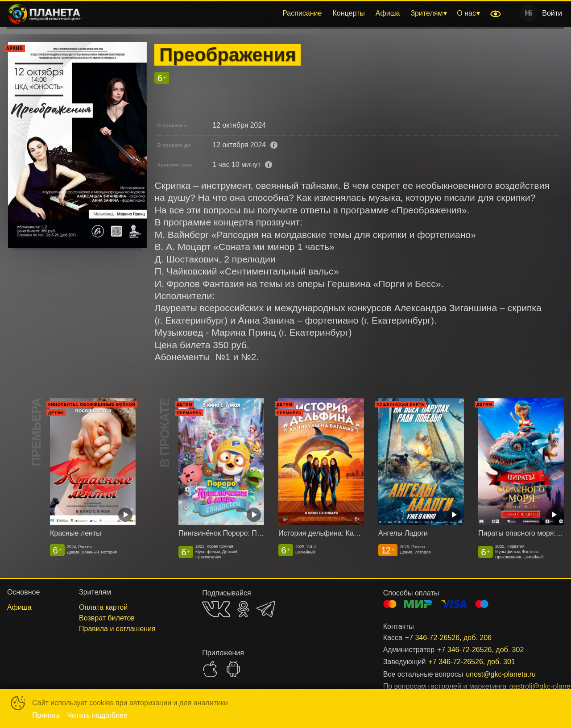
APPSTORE (210, 669)
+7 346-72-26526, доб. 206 (448, 638)
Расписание (302, 13)
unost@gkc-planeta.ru (501, 674)
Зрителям (426, 13)
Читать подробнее (98, 715)
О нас (466, 13)
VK (216, 609)
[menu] (287, 13)
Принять (46, 715)
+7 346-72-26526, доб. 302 (480, 650)
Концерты (348, 13)
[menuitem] (302, 13)
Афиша (388, 13)
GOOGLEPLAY (233, 669)
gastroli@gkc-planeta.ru (526, 686)
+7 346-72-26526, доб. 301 (472, 662)
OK (243, 609)
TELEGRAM (266, 609)
